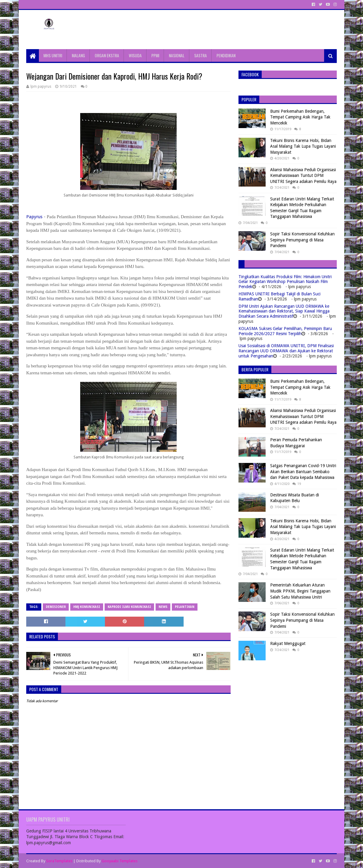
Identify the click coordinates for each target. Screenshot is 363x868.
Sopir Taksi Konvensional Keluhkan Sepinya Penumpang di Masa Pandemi (302, 240)
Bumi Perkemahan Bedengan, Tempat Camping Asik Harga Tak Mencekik (300, 117)
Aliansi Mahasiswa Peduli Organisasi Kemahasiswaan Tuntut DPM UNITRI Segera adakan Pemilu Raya (303, 176)
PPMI (155, 55)
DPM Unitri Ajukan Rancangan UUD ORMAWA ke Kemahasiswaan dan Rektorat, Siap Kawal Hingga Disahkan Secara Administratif (284, 311)
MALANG (78, 55)
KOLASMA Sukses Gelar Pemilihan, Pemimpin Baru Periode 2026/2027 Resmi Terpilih (285, 331)
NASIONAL (177, 55)
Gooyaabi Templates (120, 861)
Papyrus (34, 217)
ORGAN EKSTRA (107, 55)
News (163, 607)
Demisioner (56, 607)
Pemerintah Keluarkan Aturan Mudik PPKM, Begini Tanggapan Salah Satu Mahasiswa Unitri (300, 591)
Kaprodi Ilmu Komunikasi (129, 607)
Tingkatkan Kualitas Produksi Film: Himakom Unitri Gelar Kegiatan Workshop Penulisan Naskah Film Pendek (285, 282)
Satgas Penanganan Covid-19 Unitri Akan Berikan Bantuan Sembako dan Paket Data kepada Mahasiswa (303, 472)
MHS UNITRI (53, 55)
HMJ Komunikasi (87, 607)
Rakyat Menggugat (288, 643)
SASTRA (200, 55)
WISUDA (135, 55)
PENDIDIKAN (226, 55)
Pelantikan (185, 607)
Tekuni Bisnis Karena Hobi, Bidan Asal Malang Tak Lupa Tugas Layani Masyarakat (303, 146)
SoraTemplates (59, 861)
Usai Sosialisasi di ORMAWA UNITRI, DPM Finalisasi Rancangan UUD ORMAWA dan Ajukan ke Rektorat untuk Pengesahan (286, 351)
